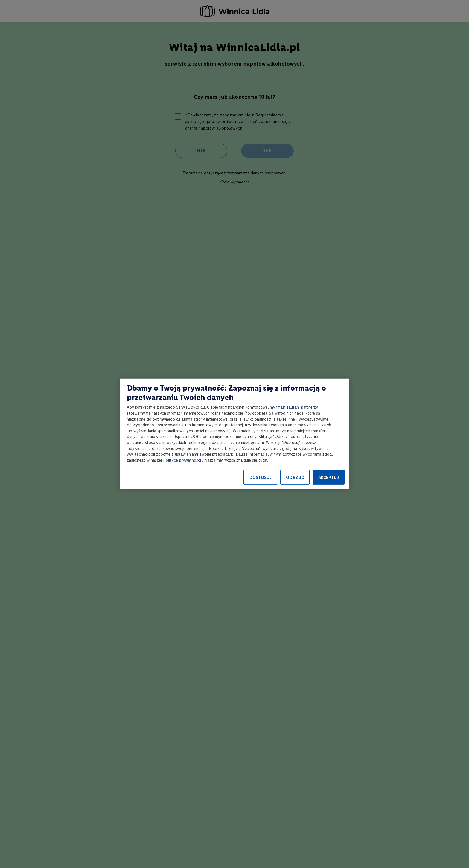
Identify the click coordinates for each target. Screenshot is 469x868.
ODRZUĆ (295, 478)
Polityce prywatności (182, 460)
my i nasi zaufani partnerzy (294, 407)
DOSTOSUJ (260, 478)
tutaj (263, 460)
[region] (234, 434)
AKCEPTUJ (329, 478)
